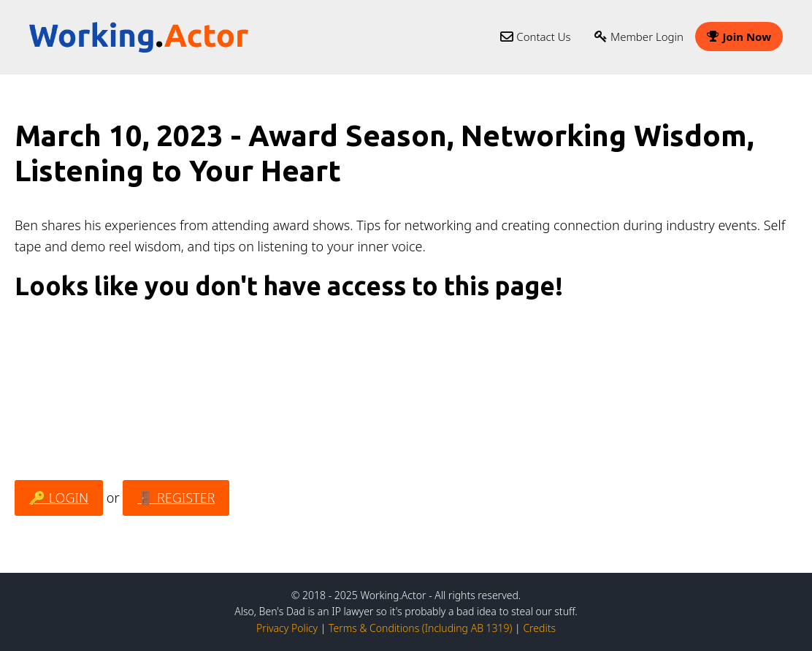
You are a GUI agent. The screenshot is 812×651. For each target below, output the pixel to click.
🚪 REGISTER (176, 498)
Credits (539, 628)
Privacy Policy (287, 628)
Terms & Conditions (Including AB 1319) (420, 628)
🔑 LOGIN (59, 498)
